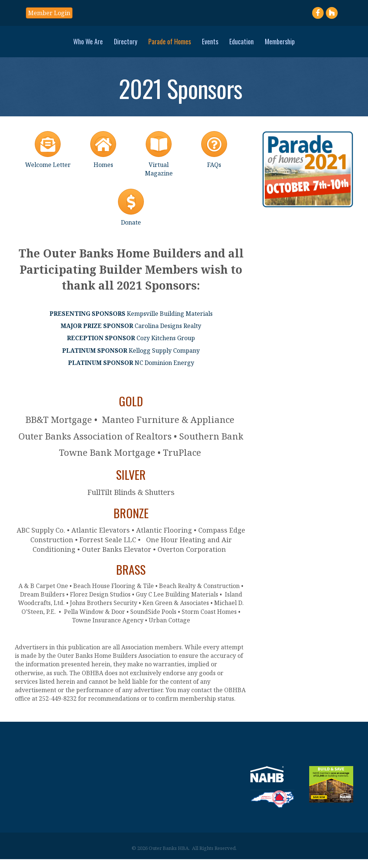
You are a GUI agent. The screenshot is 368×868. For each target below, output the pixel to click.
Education (293, 45)
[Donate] (131, 215)
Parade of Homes (118, 45)
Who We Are (36, 45)
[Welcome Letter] (48, 157)
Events (262, 45)
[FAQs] (214, 157)
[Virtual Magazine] (159, 161)
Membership (332, 45)
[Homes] (103, 157)
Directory (74, 45)
